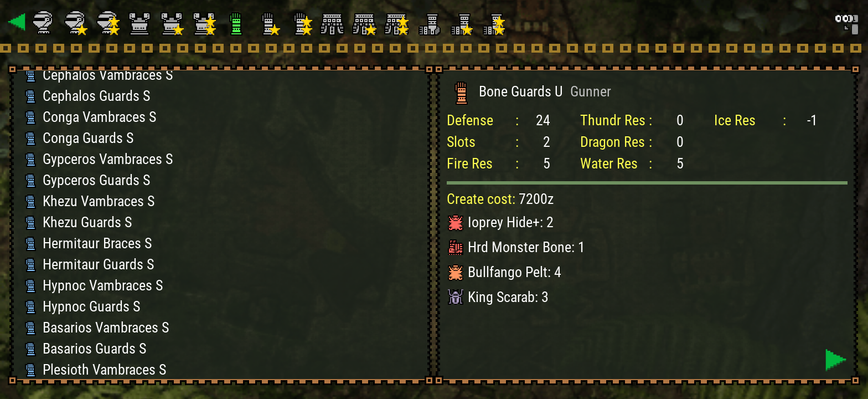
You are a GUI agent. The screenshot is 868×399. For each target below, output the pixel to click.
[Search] (846, 22)
